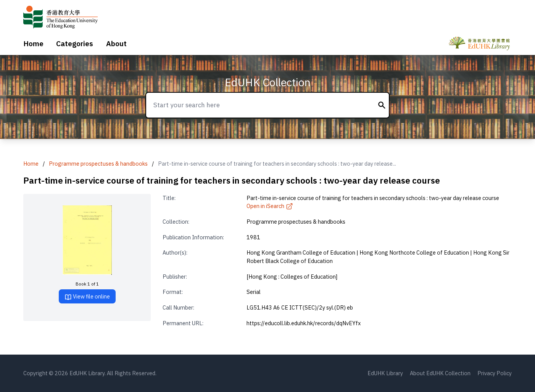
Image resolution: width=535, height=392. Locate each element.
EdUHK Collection (268, 82)
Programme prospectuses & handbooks (98, 164)
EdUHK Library (385, 373)
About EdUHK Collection (440, 373)
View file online (87, 297)
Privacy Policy (495, 373)
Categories (75, 44)
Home (33, 44)
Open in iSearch (270, 206)
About (116, 44)
